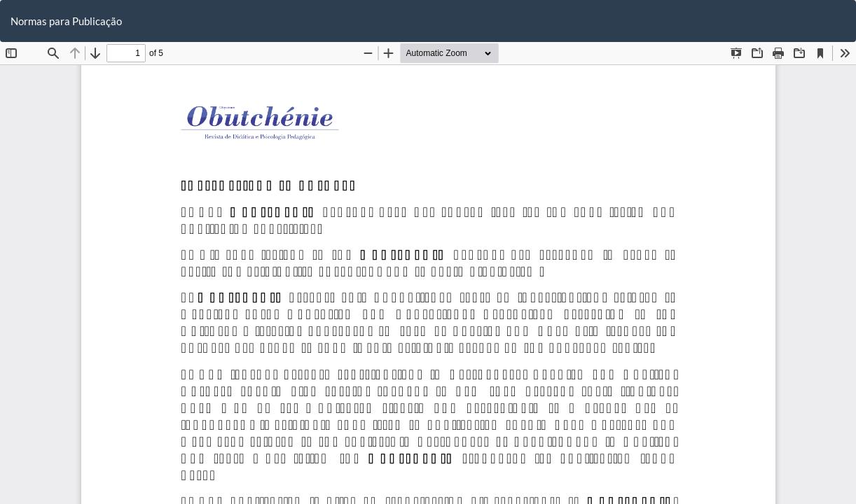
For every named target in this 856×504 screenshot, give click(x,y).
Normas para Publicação (66, 21)
